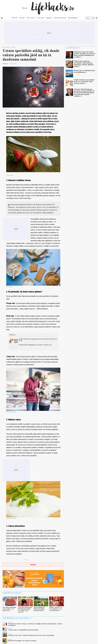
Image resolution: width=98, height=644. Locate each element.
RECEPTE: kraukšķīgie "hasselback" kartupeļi (22, 641)
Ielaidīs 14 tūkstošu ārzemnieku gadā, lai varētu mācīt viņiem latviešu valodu (84, 82)
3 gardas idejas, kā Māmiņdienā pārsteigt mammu (23, 630)
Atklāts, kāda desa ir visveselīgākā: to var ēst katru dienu (56, 609)
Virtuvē (14, 18)
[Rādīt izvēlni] (2, 18)
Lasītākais (72, 48)
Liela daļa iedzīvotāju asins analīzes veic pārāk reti (9, 609)
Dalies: (27, 560)
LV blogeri (40, 18)
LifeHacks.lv (5, 64)
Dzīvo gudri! (31, 18)
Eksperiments (73, 18)
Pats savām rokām (60, 18)
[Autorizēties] (96, 18)
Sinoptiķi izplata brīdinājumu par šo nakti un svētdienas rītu (35, 345)
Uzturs (22, 18)
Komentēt (33, 565)
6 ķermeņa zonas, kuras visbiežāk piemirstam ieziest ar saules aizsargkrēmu (31, 635)
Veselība (49, 18)
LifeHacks (8, 47)
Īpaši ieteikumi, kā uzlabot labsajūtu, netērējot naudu (39, 609)
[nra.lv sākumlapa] (25, 8)
